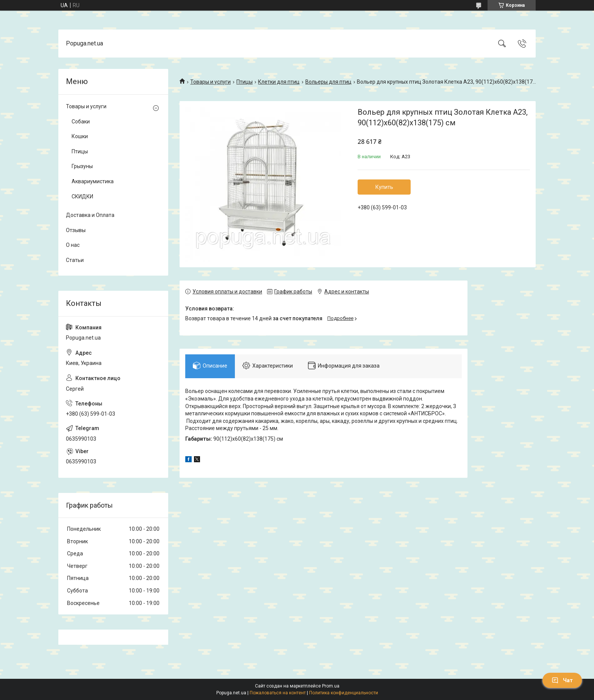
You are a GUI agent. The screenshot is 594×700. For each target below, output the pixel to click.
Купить (384, 187)
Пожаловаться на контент (278, 693)
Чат (562, 680)
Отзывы (76, 230)
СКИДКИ (82, 196)
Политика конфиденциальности (344, 693)
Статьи (75, 260)
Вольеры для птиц (328, 82)
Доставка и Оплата (90, 215)
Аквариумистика (93, 181)
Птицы (245, 82)
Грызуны (82, 166)
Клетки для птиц (279, 82)
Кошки (80, 136)
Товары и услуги (210, 82)
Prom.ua (331, 686)
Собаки (81, 122)
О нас (73, 245)
